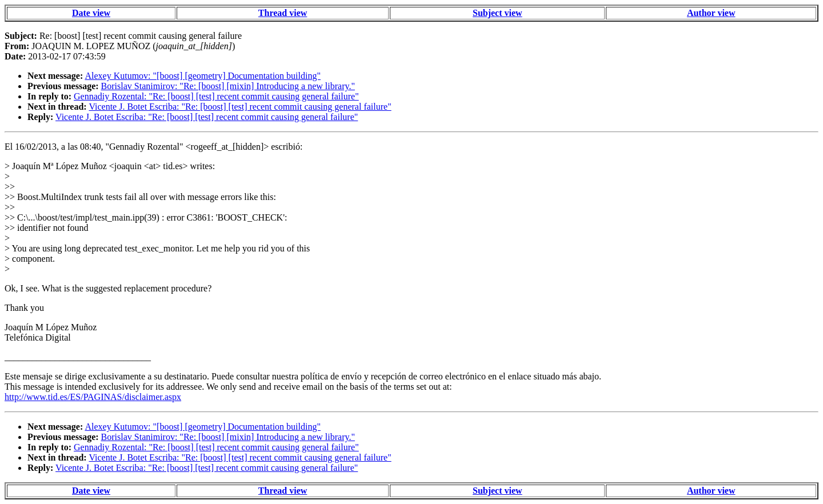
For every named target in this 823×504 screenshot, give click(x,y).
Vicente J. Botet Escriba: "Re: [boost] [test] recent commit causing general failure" (240, 107)
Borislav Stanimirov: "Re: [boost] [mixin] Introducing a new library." (228, 86)
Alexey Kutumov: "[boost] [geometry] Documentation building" (203, 76)
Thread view (283, 13)
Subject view (498, 13)
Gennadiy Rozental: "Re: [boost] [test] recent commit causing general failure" (216, 96)
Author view (711, 13)
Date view (91, 13)
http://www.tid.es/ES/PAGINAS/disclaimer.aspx (93, 397)
